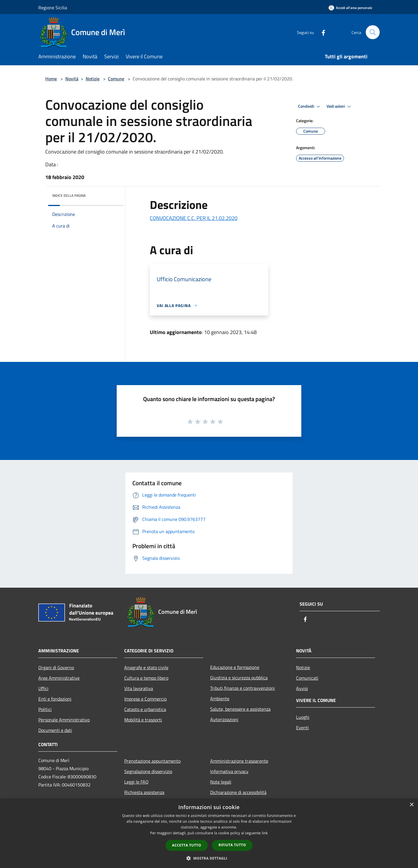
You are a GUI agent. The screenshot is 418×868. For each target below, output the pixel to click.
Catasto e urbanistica (145, 709)
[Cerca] (373, 32)
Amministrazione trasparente (239, 761)
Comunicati (307, 678)
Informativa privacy (229, 771)
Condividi (310, 107)
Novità (72, 79)
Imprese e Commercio (145, 699)
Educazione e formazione (235, 667)
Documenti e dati (55, 730)
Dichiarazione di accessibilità (238, 792)
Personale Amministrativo (64, 720)
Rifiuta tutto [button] (232, 845)
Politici (45, 709)
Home (51, 79)
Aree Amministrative (59, 678)
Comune (116, 79)
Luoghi (303, 717)
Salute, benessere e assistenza (240, 709)
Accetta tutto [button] (187, 845)
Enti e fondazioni (55, 699)
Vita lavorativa (139, 688)
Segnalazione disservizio (148, 771)
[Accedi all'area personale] (350, 8)
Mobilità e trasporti (143, 720)
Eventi (302, 728)
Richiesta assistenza (144, 792)
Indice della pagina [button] (69, 195)
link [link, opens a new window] (265, 833)
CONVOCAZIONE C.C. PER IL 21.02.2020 (194, 218)
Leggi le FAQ (136, 782)
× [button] (411, 805)
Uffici (43, 688)
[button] (209, 858)
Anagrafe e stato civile (146, 667)
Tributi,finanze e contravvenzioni (243, 688)
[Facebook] (321, 32)
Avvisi (302, 688)
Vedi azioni (340, 107)
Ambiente (220, 699)
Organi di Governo (56, 667)
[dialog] (209, 833)
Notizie (93, 79)
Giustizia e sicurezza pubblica (239, 678)
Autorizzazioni (224, 719)
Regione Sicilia (53, 8)
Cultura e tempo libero (146, 678)
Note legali (221, 782)
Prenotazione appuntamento (152, 761)
